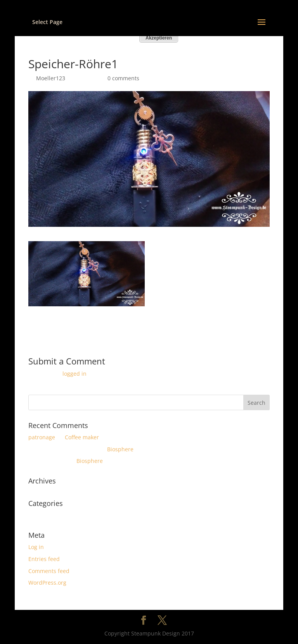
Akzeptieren (159, 38)
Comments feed (49, 571)
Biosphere (120, 449)
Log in (36, 547)
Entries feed (44, 559)
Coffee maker (82, 437)
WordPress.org (47, 583)
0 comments (123, 78)
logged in (74, 374)
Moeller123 (51, 78)
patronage (42, 437)
